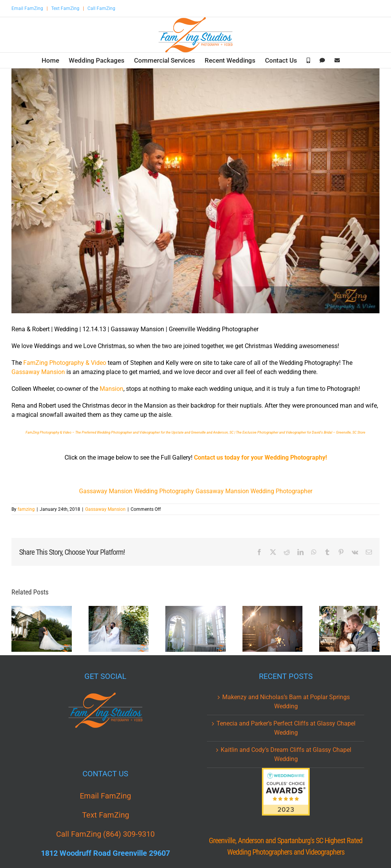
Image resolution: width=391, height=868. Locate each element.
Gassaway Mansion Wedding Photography (137, 491)
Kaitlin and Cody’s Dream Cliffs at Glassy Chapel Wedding (286, 754)
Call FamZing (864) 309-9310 (105, 834)
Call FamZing (101, 8)
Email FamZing (27, 8)
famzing (26, 509)
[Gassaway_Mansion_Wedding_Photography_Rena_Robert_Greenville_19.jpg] (195, 191)
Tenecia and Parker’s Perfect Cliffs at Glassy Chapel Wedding (286, 728)
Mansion (111, 389)
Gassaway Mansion (38, 372)
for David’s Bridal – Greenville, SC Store (336, 432)
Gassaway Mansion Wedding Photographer (254, 491)
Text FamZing (65, 8)
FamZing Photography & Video (65, 363)
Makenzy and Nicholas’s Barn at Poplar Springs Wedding (286, 702)
